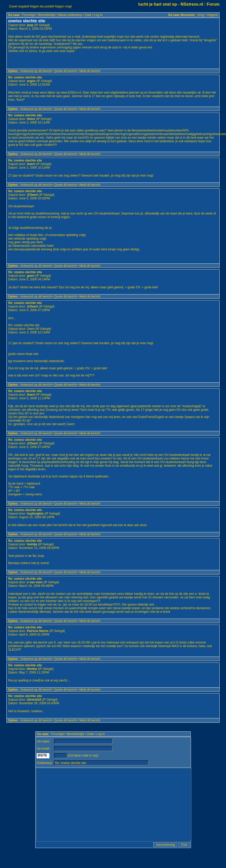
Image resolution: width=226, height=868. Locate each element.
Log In (98, 15)
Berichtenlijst (47, 15)
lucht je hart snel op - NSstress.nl (171, 4)
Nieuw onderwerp (70, 15)
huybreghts (35, 514)
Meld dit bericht (90, 71)
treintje (32, 544)
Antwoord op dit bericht (36, 71)
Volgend (212, 15)
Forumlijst (29, 15)
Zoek (88, 15)
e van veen (35, 582)
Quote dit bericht (66, 71)
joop (30, 25)
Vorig (201, 15)
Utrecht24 (34, 700)
